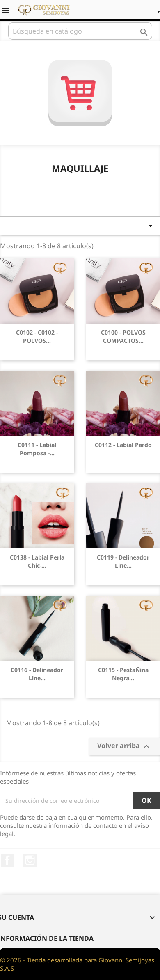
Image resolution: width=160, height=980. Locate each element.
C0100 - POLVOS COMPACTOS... (123, 336)
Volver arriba (124, 746)
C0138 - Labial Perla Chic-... (37, 561)
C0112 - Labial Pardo (123, 445)
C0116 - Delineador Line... (37, 674)
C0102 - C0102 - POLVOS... (37, 336)
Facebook (7, 860)
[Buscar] (80, 31)
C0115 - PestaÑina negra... (123, 674)
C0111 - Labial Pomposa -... (37, 449)
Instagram (30, 860)
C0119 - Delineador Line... (123, 561)
